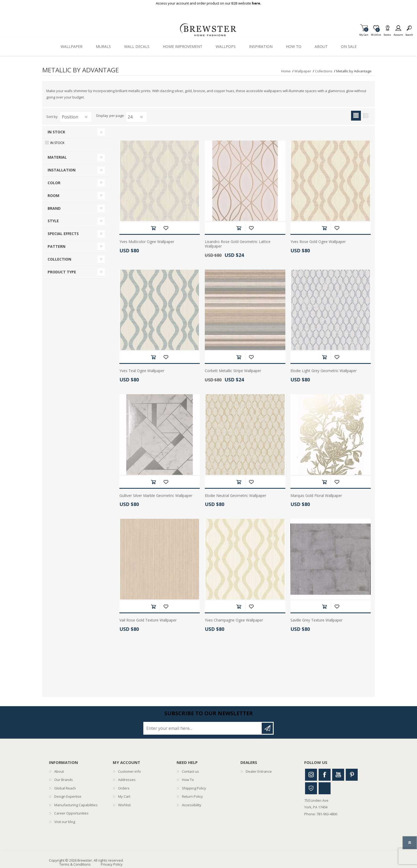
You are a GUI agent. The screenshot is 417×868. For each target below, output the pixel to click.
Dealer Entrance (259, 771)
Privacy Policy (112, 864)
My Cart (364, 33)
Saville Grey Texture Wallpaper (316, 620)
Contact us (190, 771)
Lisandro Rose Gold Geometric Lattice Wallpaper (238, 244)
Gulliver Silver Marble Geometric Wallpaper (156, 496)
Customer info (130, 771)
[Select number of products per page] (136, 117)
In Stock (56, 132)
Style (53, 221)
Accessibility (192, 805)
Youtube (338, 775)
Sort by (52, 117)
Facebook (325, 775)
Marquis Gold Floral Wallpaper (316, 496)
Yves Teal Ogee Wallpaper (142, 371)
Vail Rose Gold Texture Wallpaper (148, 620)
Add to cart (153, 228)
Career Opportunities (71, 813)
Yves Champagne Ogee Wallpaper (234, 620)
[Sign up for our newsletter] (203, 728)
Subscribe (267, 728)
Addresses (127, 780)
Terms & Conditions (75, 864)
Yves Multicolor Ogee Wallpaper (147, 242)
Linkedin (325, 788)
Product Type (62, 272)
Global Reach (65, 788)
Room (53, 196)
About (59, 771)
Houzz (311, 788)
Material (57, 157)
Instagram (311, 775)
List (366, 116)
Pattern (57, 246)
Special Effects (63, 234)
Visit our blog (65, 822)
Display (102, 116)
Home (286, 71)
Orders (124, 788)
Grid (356, 116)
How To (188, 780)
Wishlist (124, 805)
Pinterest (352, 775)
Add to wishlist (166, 228)
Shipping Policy (194, 788)
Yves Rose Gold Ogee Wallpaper (318, 242)
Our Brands (64, 780)
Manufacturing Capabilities (76, 805)
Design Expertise (68, 796)
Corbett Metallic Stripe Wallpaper (233, 371)
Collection (59, 259)
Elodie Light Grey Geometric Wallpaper (324, 371)
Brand (54, 208)
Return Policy (192, 796)
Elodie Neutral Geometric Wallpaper (235, 496)
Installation (62, 170)
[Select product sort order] (76, 117)
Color (54, 183)
